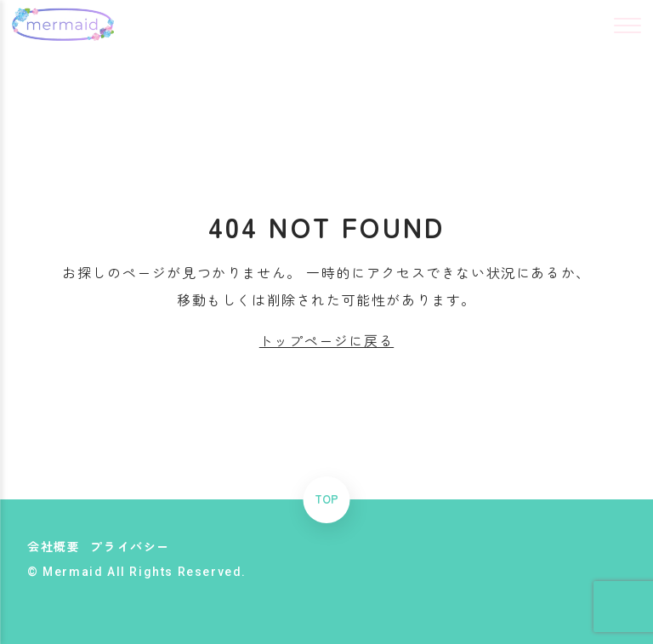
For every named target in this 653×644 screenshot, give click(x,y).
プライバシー (130, 546)
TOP (326, 500)
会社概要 (54, 546)
